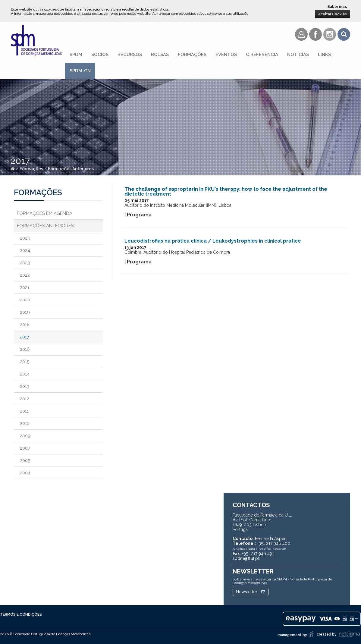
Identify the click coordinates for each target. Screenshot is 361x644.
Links (324, 55)
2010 (25, 423)
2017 (25, 337)
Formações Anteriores (71, 169)
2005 (25, 460)
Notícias (298, 55)
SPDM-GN (80, 71)
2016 (25, 349)
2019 (25, 312)
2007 (25, 448)
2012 (25, 399)
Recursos (130, 55)
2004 (25, 473)
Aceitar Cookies (333, 14)
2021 (25, 287)
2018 (25, 325)
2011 (24, 411)
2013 (25, 386)
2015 (25, 362)
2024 (25, 250)
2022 (25, 275)
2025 (25, 238)
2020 (25, 300)
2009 (25, 436)
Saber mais (337, 7)
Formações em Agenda (45, 213)
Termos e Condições (21, 614)
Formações (192, 55)
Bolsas (160, 55)
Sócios (100, 55)
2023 (25, 263)
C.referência (262, 55)
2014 (25, 374)
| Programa (138, 215)
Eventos (226, 55)
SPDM (76, 55)
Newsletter (251, 592)
